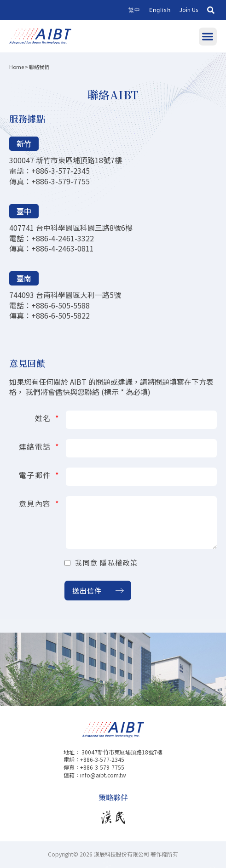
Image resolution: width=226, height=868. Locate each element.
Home (17, 67)
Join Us (189, 9)
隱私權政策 (119, 562)
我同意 (107, 562)
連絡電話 (36, 445)
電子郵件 (36, 474)
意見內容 (36, 503)
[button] (211, 10)
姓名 (44, 417)
